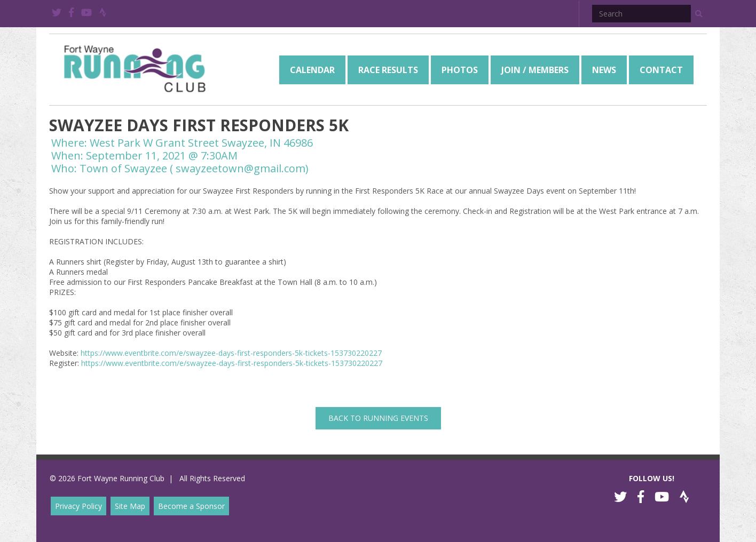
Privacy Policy (78, 506)
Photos (460, 70)
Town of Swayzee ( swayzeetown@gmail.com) (194, 168)
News (604, 70)
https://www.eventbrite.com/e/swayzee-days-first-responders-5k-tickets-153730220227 (231, 353)
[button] (699, 14)
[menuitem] (312, 70)
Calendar (312, 70)
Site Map (130, 506)
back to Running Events (378, 418)
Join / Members (535, 70)
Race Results (388, 70)
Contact (661, 70)
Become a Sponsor (191, 506)
